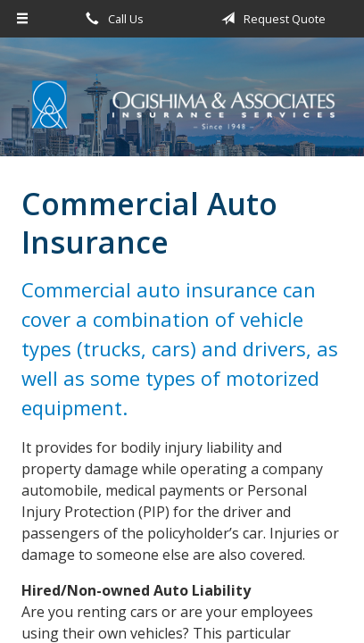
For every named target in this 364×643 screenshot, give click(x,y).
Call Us (112, 19)
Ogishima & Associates (182, 105)
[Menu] (23, 19)
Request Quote (270, 19)
